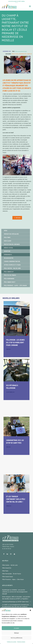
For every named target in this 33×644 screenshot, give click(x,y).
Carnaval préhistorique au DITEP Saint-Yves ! (16, 602)
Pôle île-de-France (10, 275)
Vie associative (9, 258)
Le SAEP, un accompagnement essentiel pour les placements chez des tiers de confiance (16, 606)
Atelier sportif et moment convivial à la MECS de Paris (15, 611)
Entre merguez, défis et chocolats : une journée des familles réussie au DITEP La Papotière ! (16, 598)
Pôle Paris (7, 237)
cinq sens (19, 51)
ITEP (16, 51)
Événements (22, 54)
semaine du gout (24, 51)
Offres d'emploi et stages (12, 265)
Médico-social (15, 54)
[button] (30, 615)
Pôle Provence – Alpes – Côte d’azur (13, 579)
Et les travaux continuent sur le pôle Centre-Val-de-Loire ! (16, 499)
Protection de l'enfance (12, 244)
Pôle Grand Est (28, 54)
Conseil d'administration (12, 261)
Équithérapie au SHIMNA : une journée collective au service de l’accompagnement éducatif (15, 592)
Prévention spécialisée (11, 234)
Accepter (16, 633)
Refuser (16, 638)
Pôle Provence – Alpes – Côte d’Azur (15, 285)
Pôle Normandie (9, 279)
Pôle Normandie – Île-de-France (12, 574)
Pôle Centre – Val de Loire (12, 268)
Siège (6, 231)
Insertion (7, 251)
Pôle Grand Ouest (10, 282)
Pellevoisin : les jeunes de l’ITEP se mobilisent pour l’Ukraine (15, 342)
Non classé (8, 241)
